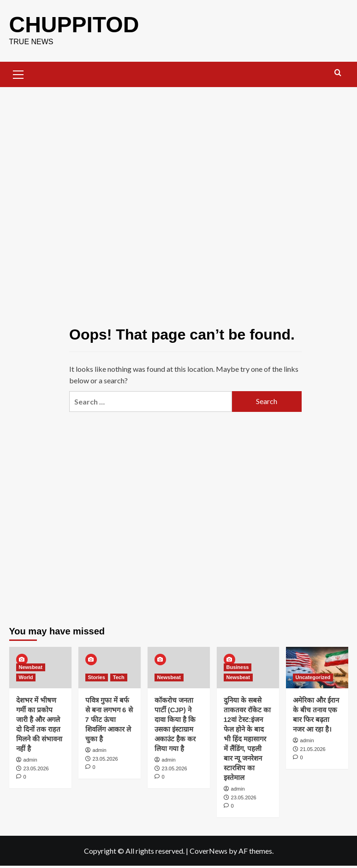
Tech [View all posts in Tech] (119, 677)
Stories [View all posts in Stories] (97, 677)
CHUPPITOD (74, 25)
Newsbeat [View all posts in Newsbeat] (31, 667)
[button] (18, 73)
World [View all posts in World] (26, 677)
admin (30, 760)
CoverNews (208, 851)
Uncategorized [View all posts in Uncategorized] (313, 677)
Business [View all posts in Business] (238, 667)
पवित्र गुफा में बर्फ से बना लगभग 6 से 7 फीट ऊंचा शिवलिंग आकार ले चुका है (109, 719)
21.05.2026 (313, 749)
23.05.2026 (36, 768)
